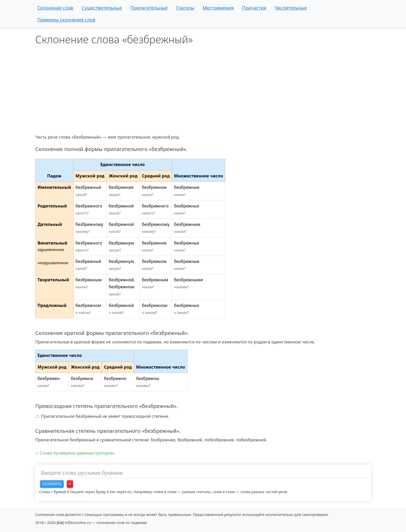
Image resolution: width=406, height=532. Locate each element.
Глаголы (185, 8)
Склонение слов (55, 8)
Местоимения (218, 8)
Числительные (291, 8)
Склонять (52, 484)
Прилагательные (149, 8)
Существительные (102, 8)
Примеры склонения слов (66, 20)
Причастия (254, 8)
